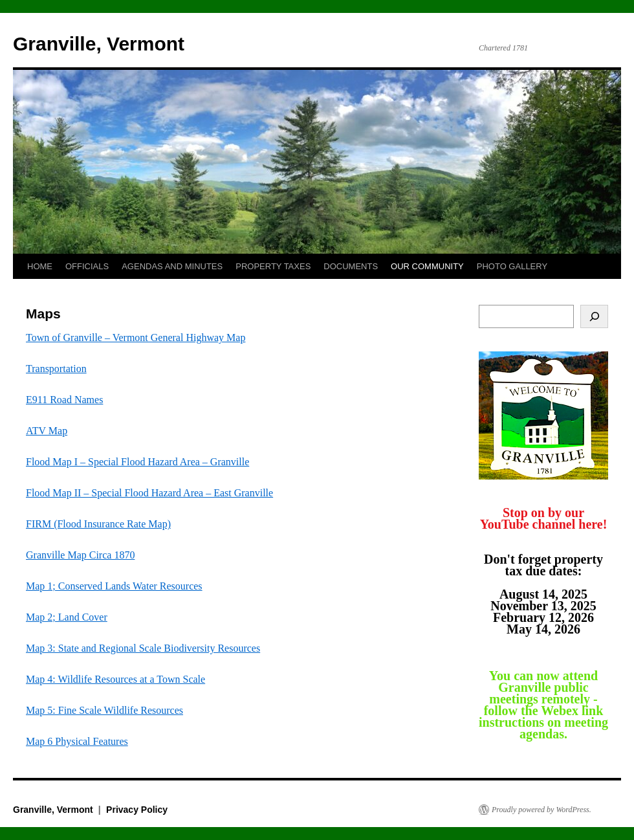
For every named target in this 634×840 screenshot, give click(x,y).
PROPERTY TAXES (273, 266)
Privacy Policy (137, 810)
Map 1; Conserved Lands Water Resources (114, 586)
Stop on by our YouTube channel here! (544, 518)
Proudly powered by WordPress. (541, 810)
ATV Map (47, 431)
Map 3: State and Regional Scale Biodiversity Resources (143, 648)
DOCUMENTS (351, 266)
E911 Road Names (64, 400)
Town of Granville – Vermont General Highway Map (136, 337)
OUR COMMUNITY (427, 266)
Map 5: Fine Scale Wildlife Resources (104, 710)
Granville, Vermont (99, 44)
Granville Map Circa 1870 (80, 555)
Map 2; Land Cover (67, 617)
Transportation (56, 369)
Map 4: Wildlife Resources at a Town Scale (115, 679)
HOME (40, 266)
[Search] (594, 316)
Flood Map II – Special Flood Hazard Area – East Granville (149, 493)
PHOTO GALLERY (512, 266)
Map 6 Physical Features (77, 741)
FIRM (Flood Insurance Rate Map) (98, 524)
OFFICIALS (87, 266)
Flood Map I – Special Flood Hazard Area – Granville (137, 462)
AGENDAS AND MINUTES (172, 266)
